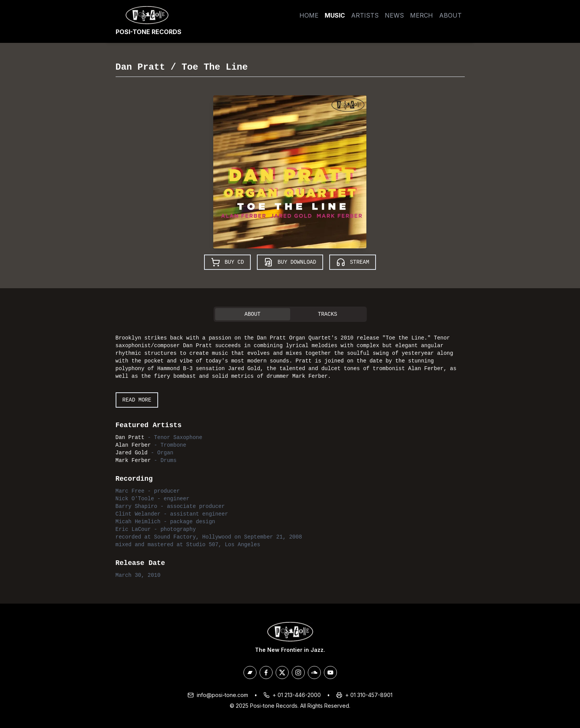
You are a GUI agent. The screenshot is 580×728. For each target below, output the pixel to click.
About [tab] (252, 314)
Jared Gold (132, 453)
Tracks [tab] (327, 314)
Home (309, 15)
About (450, 15)
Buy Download (290, 262)
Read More (137, 400)
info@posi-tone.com (222, 695)
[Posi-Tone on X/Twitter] (282, 673)
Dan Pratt (141, 67)
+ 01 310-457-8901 (369, 695)
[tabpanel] (290, 455)
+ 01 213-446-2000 (297, 695)
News (394, 15)
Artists (365, 15)
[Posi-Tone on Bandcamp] (250, 673)
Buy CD (227, 262)
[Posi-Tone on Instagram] (298, 673)
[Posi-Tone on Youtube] (330, 673)
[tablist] (290, 314)
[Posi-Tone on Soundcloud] (314, 673)
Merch (422, 15)
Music (335, 15)
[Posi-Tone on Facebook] (266, 673)
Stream (353, 262)
